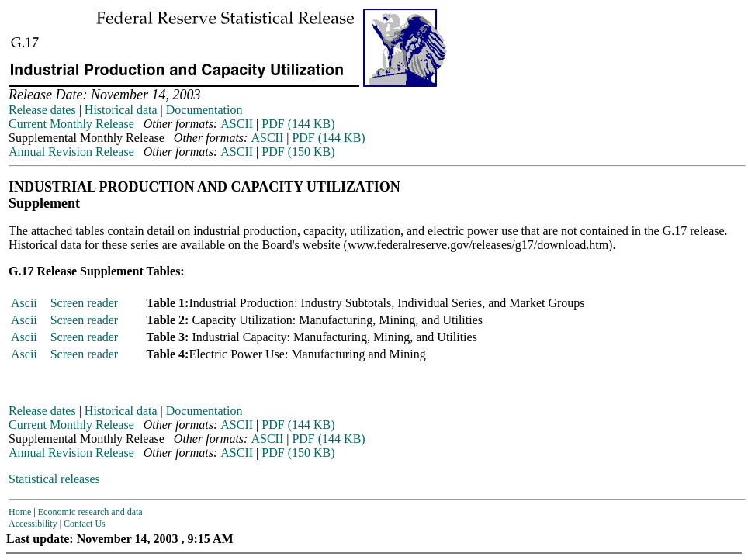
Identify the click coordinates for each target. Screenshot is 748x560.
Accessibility (33, 524)
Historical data (121, 110)
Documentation (204, 110)
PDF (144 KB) (298, 124)
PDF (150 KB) (298, 152)
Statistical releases (54, 479)
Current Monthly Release (71, 124)
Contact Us (85, 524)
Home (20, 512)
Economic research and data (90, 512)
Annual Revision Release (71, 152)
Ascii (24, 303)
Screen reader (85, 303)
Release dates (42, 110)
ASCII (237, 124)
